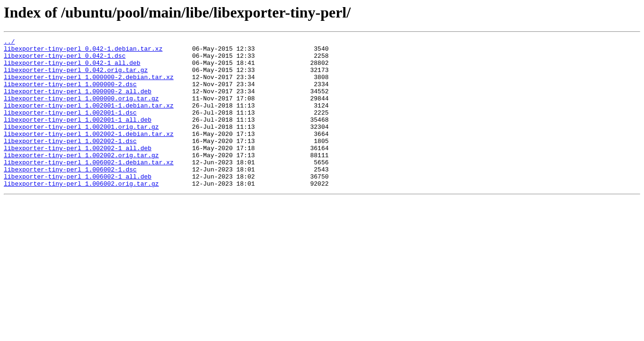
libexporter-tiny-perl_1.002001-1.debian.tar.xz (89, 119)
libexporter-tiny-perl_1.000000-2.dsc (70, 94)
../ (9, 43)
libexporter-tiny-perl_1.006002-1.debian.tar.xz (89, 188)
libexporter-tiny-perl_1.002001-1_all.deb (78, 136)
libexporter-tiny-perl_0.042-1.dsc (65, 60)
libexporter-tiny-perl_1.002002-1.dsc (70, 162)
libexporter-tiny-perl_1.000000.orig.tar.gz (81, 111)
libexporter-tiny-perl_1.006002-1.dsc (70, 196)
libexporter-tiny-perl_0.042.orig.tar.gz (76, 77)
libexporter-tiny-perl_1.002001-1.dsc (70, 128)
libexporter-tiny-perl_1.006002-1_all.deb (78, 205)
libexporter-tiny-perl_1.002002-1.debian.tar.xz (89, 153)
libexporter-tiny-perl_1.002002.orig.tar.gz (81, 179)
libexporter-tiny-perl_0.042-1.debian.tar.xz (83, 51)
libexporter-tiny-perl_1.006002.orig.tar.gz (81, 213)
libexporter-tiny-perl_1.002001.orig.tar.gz (81, 145)
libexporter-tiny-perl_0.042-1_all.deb (72, 68)
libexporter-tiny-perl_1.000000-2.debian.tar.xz (89, 85)
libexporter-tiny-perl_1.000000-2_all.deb (78, 102)
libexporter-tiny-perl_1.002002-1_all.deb (78, 170)
